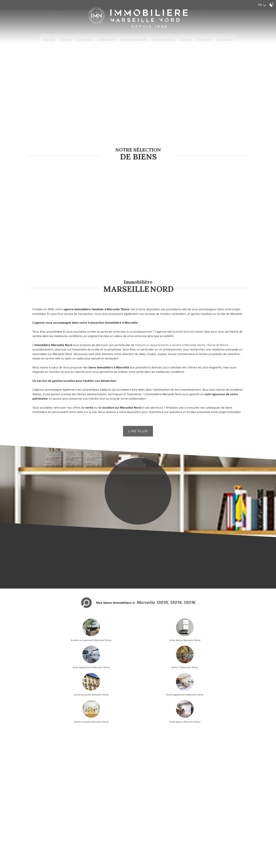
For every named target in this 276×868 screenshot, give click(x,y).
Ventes (66, 39)
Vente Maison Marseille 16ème (222, 636)
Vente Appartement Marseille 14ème (110, 636)
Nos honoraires (65, 830)
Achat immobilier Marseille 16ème (166, 636)
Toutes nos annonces (99, 830)
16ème (224, 314)
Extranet (204, 39)
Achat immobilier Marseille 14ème (54, 636)
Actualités (225, 39)
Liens (77, 830)
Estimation (106, 39)
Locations (85, 39)
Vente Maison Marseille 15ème (110, 609)
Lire (138, 400)
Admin (84, 830)
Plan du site (31, 830)
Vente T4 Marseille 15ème (223, 609)
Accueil (49, 39)
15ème (211, 314)
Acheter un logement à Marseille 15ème (54, 609)
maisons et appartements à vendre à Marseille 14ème (170, 314)
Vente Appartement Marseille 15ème (166, 609)
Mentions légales (47, 830)
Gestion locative (133, 39)
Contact (186, 39)
